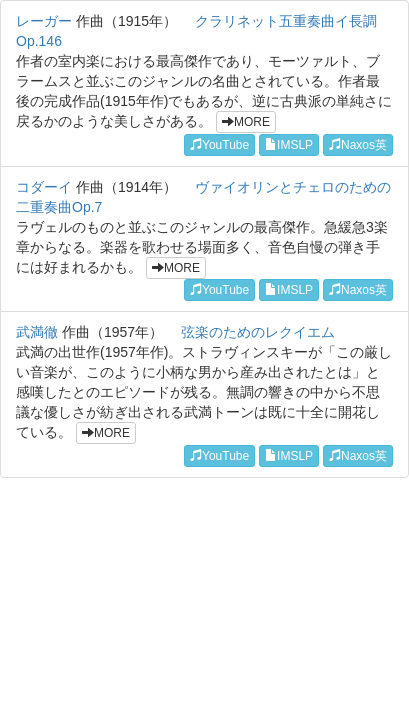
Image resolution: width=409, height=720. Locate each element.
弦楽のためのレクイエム (258, 332)
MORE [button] (246, 122)
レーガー (44, 21)
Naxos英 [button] (358, 145)
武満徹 (37, 332)
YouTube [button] (219, 145)
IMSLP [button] (289, 145)
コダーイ (44, 187)
